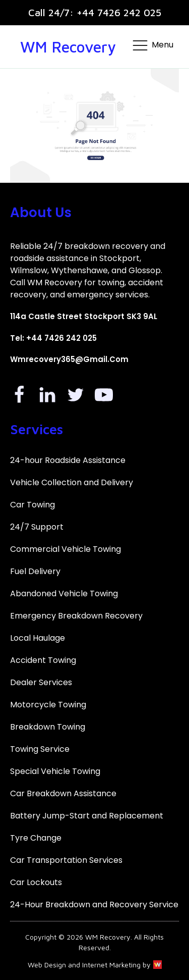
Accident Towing (43, 660)
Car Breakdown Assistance (63, 793)
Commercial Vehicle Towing (66, 549)
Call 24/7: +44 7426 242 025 (95, 12)
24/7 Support (37, 527)
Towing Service (40, 749)
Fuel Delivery (35, 571)
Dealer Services (41, 682)
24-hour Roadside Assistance (68, 460)
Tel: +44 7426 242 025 (53, 338)
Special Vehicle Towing (55, 771)
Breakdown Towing (48, 727)
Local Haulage (38, 638)
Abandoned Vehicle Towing (64, 594)
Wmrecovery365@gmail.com (69, 359)
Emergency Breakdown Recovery (76, 616)
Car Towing (33, 505)
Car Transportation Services (66, 860)
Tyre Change (36, 838)
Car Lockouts (36, 882)
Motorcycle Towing (48, 705)
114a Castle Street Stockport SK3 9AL (84, 316)
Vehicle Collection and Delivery (72, 482)
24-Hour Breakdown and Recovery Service (94, 905)
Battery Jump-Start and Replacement (87, 816)
